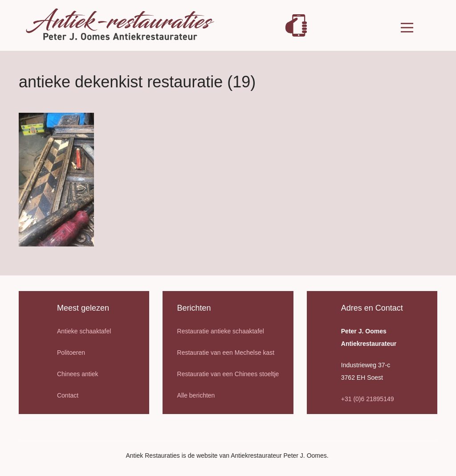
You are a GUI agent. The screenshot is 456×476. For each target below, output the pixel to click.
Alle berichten (196, 395)
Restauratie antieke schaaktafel (221, 331)
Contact (68, 395)
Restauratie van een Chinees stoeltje (228, 374)
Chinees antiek (78, 374)
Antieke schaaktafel (84, 331)
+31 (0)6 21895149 (368, 399)
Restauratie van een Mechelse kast (226, 353)
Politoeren (71, 353)
